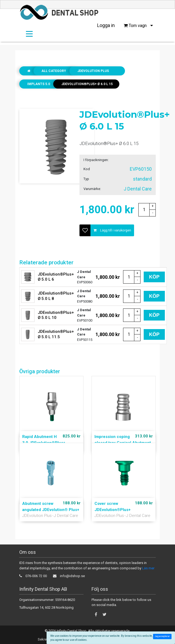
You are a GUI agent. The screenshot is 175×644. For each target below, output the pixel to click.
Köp (154, 277)
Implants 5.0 (39, 84)
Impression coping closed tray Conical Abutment (123, 440)
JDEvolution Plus (93, 71)
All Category (54, 71)
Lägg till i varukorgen (112, 230)
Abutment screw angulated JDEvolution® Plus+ (51, 507)
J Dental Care (66, 516)
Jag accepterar (163, 636)
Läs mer (148, 568)
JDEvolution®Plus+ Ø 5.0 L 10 (56, 315)
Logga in (106, 25)
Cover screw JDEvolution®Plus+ (113, 507)
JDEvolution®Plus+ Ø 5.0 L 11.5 (56, 334)
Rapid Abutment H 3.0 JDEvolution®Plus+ (44, 440)
